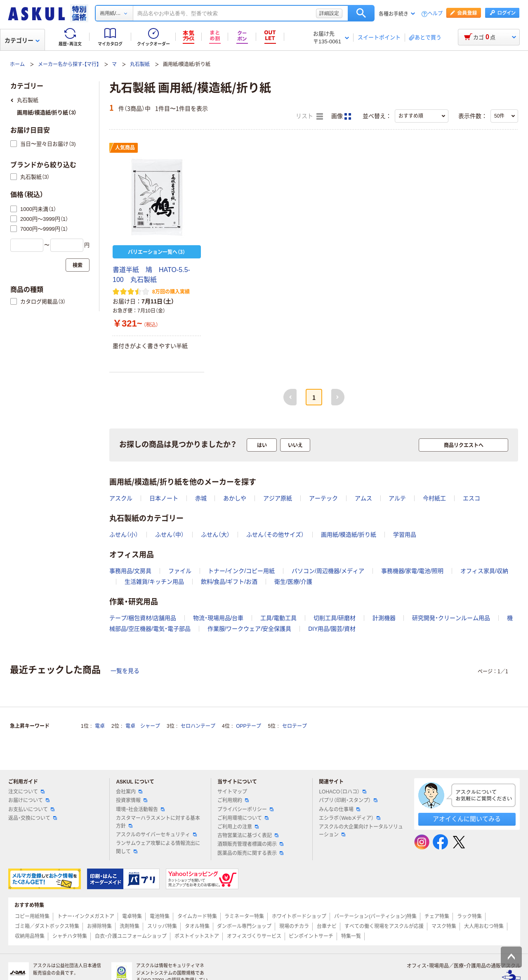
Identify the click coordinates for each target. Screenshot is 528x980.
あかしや (235, 498)
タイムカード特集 (197, 916)
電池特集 (160, 916)
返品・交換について (33, 818)
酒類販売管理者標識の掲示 (250, 844)
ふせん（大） (215, 535)
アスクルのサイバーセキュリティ (156, 835)
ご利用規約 (233, 800)
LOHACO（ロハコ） (343, 792)
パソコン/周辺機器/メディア (328, 571)
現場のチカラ (294, 926)
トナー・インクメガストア (86, 916)
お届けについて (29, 800)
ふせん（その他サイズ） (275, 535)
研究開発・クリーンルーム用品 (451, 618)
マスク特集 (444, 926)
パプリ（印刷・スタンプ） (348, 800)
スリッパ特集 (162, 926)
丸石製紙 (140, 64)
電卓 (100, 726)
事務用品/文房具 (130, 571)
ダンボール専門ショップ (244, 926)
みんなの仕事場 (339, 810)
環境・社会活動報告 (140, 810)
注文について (26, 792)
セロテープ (295, 726)
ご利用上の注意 (238, 827)
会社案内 (129, 792)
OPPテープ (249, 726)
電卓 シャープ (143, 726)
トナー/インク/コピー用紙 (241, 571)
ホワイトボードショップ (299, 916)
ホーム (17, 64)
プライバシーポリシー (245, 810)
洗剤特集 (130, 926)
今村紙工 (434, 498)
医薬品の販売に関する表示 (250, 853)
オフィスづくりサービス (254, 936)
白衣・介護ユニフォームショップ (131, 936)
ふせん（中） (170, 535)
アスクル (121, 498)
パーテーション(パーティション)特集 (375, 916)
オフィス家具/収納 (484, 571)
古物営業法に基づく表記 (248, 836)
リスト (309, 116)
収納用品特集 (30, 936)
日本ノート (164, 498)
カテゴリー (22, 40)
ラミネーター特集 (244, 916)
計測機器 (384, 618)
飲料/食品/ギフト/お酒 (229, 582)
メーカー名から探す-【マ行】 (68, 64)
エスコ (471, 498)
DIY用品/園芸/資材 (332, 629)
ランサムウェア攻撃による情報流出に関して (158, 847)
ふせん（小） (124, 535)
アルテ (397, 498)
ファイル (180, 571)
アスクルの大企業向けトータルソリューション (361, 831)
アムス (363, 498)
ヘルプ (435, 14)
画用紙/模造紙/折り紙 (349, 535)
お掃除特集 (99, 926)
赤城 (201, 498)
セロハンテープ (198, 726)
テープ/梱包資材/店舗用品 (143, 618)
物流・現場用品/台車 (218, 618)
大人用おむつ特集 (484, 926)
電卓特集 (132, 916)
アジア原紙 (278, 498)
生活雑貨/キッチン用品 (154, 582)
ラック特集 (469, 916)
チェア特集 (437, 916)
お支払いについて (31, 810)
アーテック (323, 498)
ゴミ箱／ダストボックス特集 (47, 926)
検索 (361, 13)
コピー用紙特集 (32, 916)
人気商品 (125, 148)
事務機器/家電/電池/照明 (412, 571)
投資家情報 (132, 800)
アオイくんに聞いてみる (467, 819)
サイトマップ (232, 792)
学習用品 (405, 535)
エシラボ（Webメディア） (349, 818)
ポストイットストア (197, 936)
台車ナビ (327, 926)
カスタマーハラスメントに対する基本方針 (158, 822)
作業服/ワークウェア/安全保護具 (250, 629)
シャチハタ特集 (70, 936)
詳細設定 (329, 13)
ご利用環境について (243, 818)
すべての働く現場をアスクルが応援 (384, 926)
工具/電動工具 (278, 618)
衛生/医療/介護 (293, 582)
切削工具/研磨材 (335, 618)
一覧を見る (125, 671)
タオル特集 (197, 926)
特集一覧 (351, 936)
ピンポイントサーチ (311, 936)
